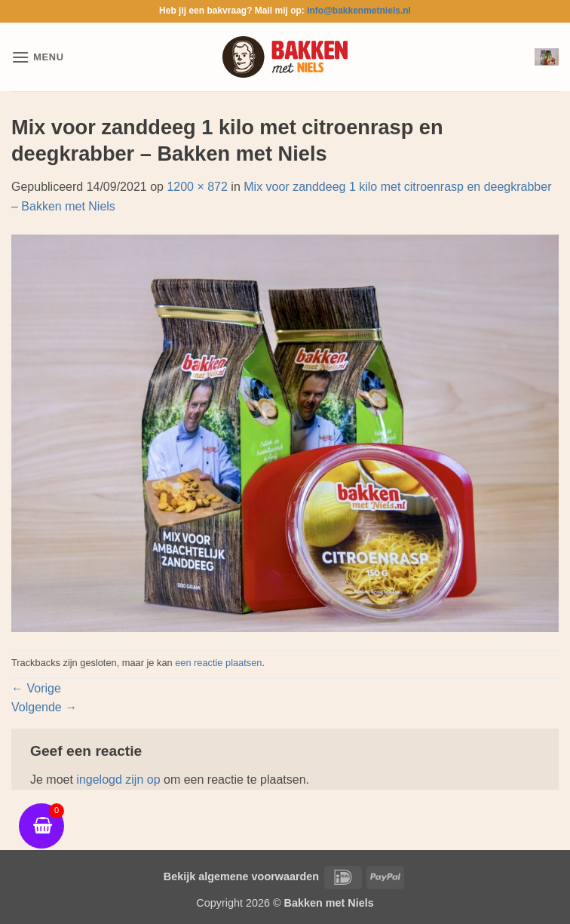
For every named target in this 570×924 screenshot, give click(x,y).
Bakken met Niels (329, 903)
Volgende (44, 707)
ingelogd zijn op (118, 780)
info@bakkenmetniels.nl (359, 11)
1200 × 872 (197, 187)
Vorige (36, 688)
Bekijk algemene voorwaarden (241, 876)
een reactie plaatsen (218, 663)
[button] (38, 57)
